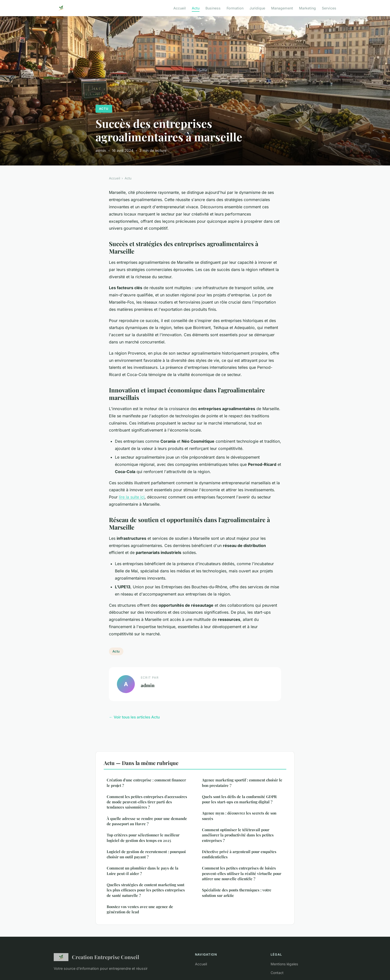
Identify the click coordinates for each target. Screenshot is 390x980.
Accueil (180, 8)
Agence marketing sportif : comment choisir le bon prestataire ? (242, 783)
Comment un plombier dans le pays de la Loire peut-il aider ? (143, 871)
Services (329, 8)
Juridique (257, 8)
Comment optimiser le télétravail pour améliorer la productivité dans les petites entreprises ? (238, 835)
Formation (235, 8)
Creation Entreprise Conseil (96, 957)
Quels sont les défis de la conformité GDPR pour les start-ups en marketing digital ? (239, 799)
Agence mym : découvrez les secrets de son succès (239, 816)
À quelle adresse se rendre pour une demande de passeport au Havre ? (147, 821)
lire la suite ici (132, 497)
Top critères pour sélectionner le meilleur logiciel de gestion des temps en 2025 (143, 838)
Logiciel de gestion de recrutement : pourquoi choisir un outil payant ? (146, 854)
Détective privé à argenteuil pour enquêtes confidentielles (239, 854)
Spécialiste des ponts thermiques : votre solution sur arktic (237, 893)
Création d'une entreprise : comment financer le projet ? (146, 783)
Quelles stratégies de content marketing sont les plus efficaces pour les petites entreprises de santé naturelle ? (146, 890)
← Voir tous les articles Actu (134, 717)
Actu (196, 8)
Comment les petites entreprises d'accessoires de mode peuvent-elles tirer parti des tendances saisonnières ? (147, 802)
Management (282, 8)
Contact (277, 973)
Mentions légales (284, 964)
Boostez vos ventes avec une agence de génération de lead (140, 909)
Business (213, 8)
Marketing (307, 8)
